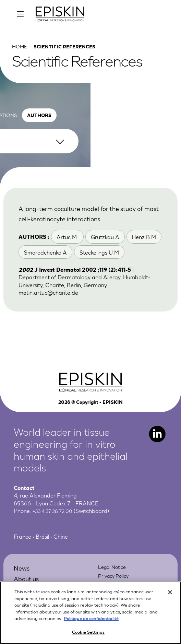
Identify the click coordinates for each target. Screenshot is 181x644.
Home (20, 52)
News (23, 574)
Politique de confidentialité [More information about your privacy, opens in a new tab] (91, 622)
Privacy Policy (115, 582)
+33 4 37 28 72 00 (56, 517)
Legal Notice (114, 573)
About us (29, 584)
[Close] (170, 596)
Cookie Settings (88, 636)
